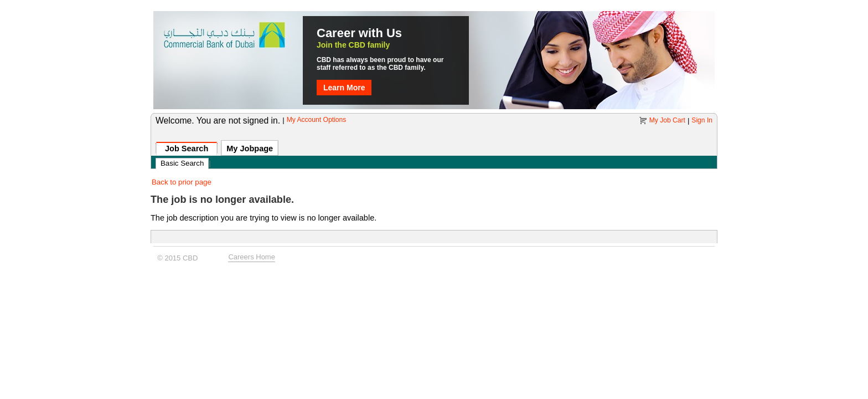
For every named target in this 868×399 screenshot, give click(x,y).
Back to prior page (182, 182)
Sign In (702, 120)
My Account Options (317, 120)
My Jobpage (250, 149)
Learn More (344, 88)
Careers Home (252, 255)
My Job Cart (667, 120)
